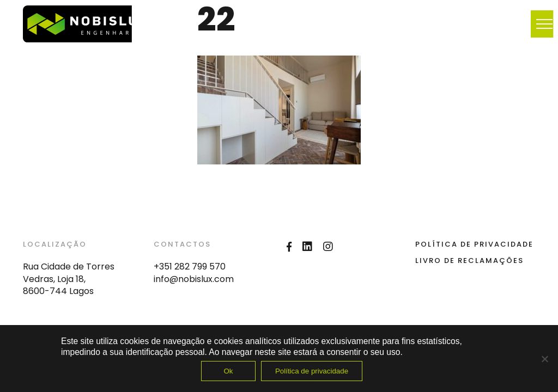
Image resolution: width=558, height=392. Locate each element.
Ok (228, 371)
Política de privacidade (312, 371)
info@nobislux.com (194, 279)
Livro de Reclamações (469, 261)
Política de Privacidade (474, 244)
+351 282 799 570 (190, 267)
